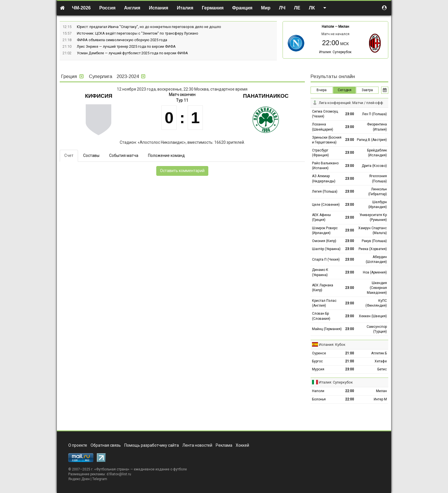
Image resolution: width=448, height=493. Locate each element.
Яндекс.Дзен (79, 479)
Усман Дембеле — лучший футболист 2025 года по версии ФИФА (132, 53)
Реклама (224, 445)
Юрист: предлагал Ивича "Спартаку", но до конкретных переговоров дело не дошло (149, 27)
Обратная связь (106, 445)
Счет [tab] (69, 155)
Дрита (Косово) (374, 166)
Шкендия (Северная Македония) (377, 288)
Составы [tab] (91, 155)
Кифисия (99, 96)
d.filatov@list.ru (119, 474)
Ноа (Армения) (375, 272)
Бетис (382, 369)
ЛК (312, 8)
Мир (266, 8)
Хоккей (242, 445)
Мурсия (318, 369)
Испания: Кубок (332, 345)
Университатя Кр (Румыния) (373, 217)
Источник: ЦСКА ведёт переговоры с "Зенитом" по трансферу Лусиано (138, 33)
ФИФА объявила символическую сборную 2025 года (122, 40)
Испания (159, 8)
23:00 (350, 114)
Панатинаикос (266, 96)
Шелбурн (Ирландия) (378, 204)
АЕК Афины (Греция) (321, 217)
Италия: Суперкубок (335, 52)
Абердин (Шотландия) (376, 259)
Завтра (367, 90)
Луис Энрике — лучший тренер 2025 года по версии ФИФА (126, 46)
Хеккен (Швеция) (373, 316)
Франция (242, 8)
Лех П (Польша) (374, 114)
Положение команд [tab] (166, 155)
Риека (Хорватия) (373, 249)
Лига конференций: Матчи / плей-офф (351, 103)
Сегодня (345, 90)
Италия (185, 8)
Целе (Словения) (326, 205)
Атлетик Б (379, 353)
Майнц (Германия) (327, 329)
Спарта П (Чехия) (326, 260)
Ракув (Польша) (374, 241)
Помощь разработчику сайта (152, 445)
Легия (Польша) (325, 191)
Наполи (328, 27)
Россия (108, 8)
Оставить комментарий (182, 171)
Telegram (100, 479)
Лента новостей (197, 445)
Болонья (319, 399)
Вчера (322, 90)
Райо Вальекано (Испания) (325, 166)
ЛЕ (297, 8)
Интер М (380, 399)
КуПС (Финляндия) (376, 303)
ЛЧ (282, 8)
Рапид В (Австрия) (372, 140)
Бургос (317, 361)
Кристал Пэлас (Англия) (324, 303)
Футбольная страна (112, 469)
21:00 (350, 353)
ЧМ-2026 (81, 8)
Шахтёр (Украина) (326, 249)
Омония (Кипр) (324, 241)
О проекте (78, 445)
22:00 (350, 391)
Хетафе (381, 361)
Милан (344, 27)
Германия (213, 8)
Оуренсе (319, 353)
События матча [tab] (124, 155)
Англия (132, 8)
